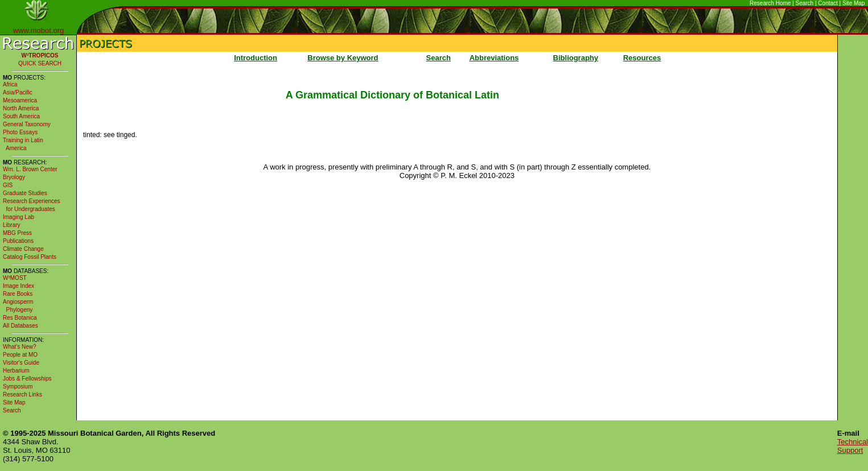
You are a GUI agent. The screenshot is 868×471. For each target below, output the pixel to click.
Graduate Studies (25, 193)
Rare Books (18, 294)
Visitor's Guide (21, 363)
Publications (18, 241)
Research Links (22, 394)
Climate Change (23, 249)
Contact (828, 3)
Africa (10, 84)
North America (21, 108)
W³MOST (15, 278)
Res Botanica (20, 318)
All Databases (20, 326)
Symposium (18, 387)
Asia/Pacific (18, 92)
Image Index (18, 286)
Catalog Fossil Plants (30, 257)
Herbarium (16, 371)
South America (21, 116)
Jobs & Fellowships (27, 379)
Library (12, 225)
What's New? (20, 347)
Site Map (853, 3)
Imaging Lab (18, 217)
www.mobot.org (39, 30)
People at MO (20, 355)
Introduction (256, 58)
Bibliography (576, 58)
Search (805, 3)
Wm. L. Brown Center (30, 169)
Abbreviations (494, 58)
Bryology (14, 177)
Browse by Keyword (343, 58)
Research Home (770, 3)
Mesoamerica (20, 100)
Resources (642, 58)
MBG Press (17, 233)
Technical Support (853, 446)
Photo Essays (20, 132)
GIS (8, 185)
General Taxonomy (27, 124)
